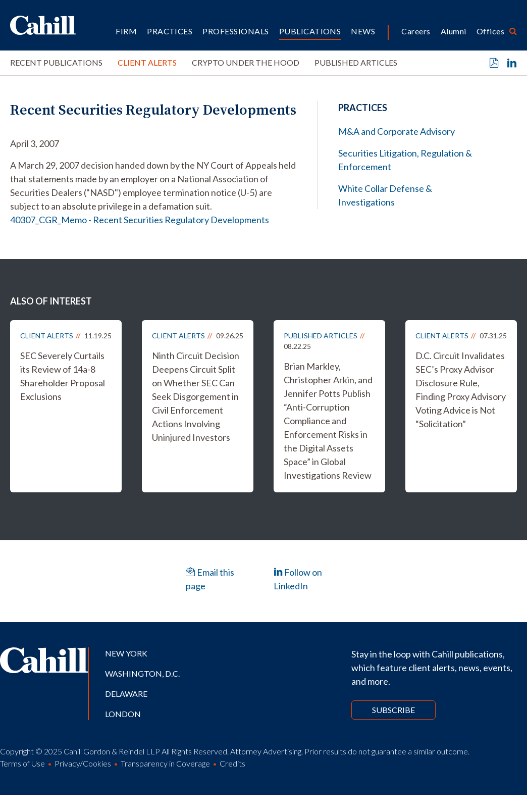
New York (126, 653)
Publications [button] (310, 31)
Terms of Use (22, 763)
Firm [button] (126, 31)
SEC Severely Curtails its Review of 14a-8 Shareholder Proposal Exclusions (63, 376)
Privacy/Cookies (83, 763)
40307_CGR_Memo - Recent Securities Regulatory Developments (140, 220)
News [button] (363, 31)
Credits (232, 763)
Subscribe (393, 710)
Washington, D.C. (142, 673)
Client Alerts (147, 62)
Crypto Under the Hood (246, 62)
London (123, 714)
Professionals (235, 31)
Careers (416, 31)
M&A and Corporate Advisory (397, 131)
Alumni (454, 31)
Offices (490, 31)
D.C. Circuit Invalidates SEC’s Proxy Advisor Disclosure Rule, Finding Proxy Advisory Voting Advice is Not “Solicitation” (461, 390)
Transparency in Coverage (165, 763)
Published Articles (356, 62)
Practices (170, 31)
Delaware (126, 694)
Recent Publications (56, 62)
